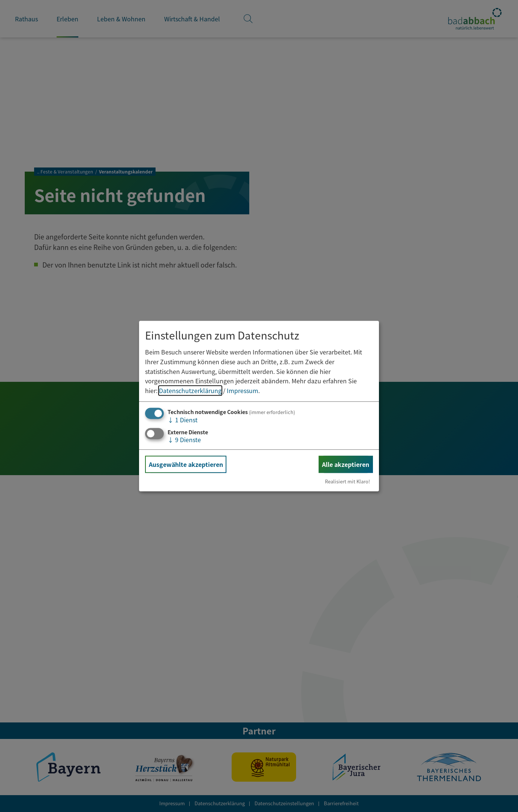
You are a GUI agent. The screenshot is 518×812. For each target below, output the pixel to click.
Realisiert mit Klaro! (347, 481)
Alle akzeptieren (346, 464)
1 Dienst (183, 420)
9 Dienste (184, 440)
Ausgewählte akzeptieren (186, 464)
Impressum (243, 390)
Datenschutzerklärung (190, 390)
